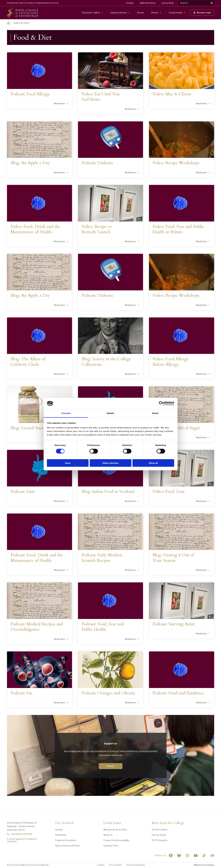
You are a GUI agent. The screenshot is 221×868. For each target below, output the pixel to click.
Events (141, 13)
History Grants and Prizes (68, 846)
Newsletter (61, 835)
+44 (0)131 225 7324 (20, 834)
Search (179, 1)
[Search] (212, 3)
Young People (175, 13)
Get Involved (64, 823)
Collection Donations (66, 840)
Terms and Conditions (136, 865)
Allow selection (110, 463)
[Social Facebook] (171, 856)
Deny (68, 463)
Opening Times (111, 846)
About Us (108, 835)
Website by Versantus (204, 865)
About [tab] (155, 413)
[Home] (8, 23)
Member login (202, 13)
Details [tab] (111, 413)
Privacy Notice (115, 865)
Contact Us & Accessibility (116, 840)
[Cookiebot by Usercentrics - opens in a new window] (161, 403)
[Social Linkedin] (187, 856)
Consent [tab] (66, 413)
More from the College (168, 823)
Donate (130, 3)
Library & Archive (119, 13)
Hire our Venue (159, 835)
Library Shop (168, 3)
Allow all (153, 463)
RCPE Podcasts (160, 840)
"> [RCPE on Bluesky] (179, 856)
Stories (155, 13)
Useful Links (112, 823)
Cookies (101, 865)
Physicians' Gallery (91, 13)
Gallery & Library (148, 3)
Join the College (160, 830)
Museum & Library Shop (115, 830)
